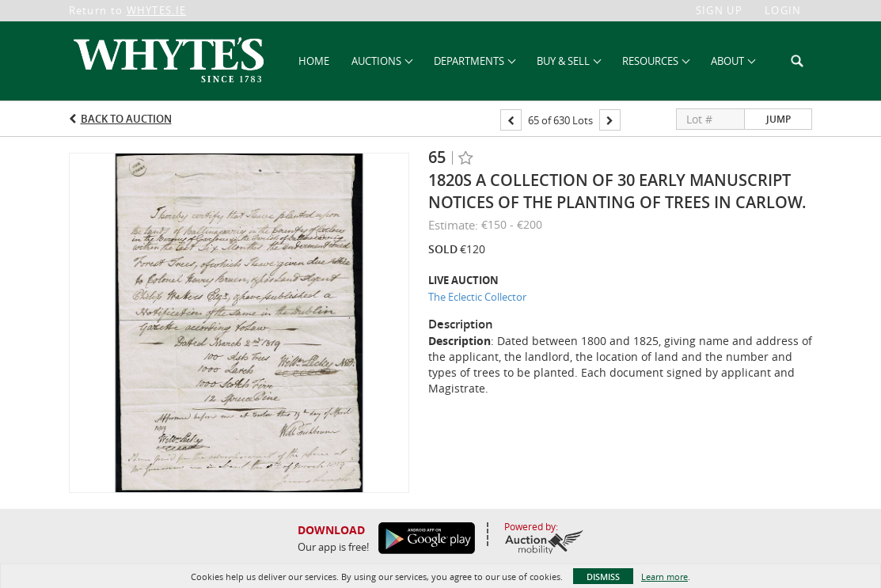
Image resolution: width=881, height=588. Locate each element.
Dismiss (603, 577)
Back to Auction (126, 119)
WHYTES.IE (157, 10)
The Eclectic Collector (477, 297)
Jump (778, 119)
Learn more (665, 577)
